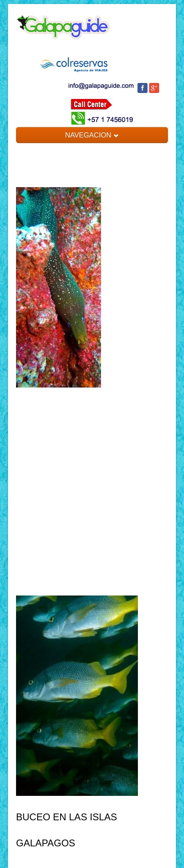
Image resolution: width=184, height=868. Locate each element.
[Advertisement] (92, 487)
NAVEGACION (92, 135)
